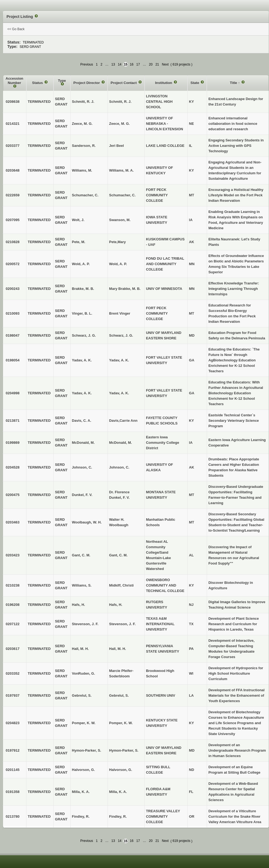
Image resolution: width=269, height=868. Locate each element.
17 (138, 64)
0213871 (13, 421)
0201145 (13, 770)
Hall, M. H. (118, 649)
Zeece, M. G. (120, 124)
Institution (164, 83)
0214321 (13, 124)
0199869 (13, 443)
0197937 (13, 695)
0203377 (13, 146)
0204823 (13, 723)
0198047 (13, 335)
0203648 (13, 170)
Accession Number (15, 81)
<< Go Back (16, 29)
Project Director (87, 83)
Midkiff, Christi (121, 585)
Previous (87, 64)
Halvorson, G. (121, 770)
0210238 (13, 585)
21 (157, 64)
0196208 (13, 605)
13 (113, 64)
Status (38, 83)
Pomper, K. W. (121, 723)
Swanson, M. (120, 220)
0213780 (13, 816)
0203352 (13, 673)
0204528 (13, 467)
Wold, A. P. (118, 264)
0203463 (13, 522)
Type (62, 81)
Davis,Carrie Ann (123, 421)
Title (234, 83)
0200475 (13, 495)
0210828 (13, 242)
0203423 (13, 555)
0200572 (13, 264)
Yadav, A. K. (119, 360)
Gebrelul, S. (119, 695)
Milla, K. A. (118, 792)
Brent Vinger (120, 313)
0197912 (13, 750)
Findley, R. (118, 816)
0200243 (13, 289)
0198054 (13, 360)
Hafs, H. (116, 605)
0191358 (13, 792)
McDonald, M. (121, 443)
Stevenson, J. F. (123, 624)
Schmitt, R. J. (120, 102)
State (195, 83)
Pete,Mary (118, 242)
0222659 (13, 195)
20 (151, 64)
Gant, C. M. (118, 555)
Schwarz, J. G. (121, 335)
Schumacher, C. (123, 195)
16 (132, 64)
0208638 (13, 102)
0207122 (13, 624)
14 (120, 64)
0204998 (13, 393)
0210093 (13, 313)
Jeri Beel (117, 146)
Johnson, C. (119, 467)
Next (165, 64)
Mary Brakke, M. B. (125, 289)
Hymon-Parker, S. (124, 750)
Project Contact (124, 83)
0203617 (13, 649)
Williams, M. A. (121, 170)
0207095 (13, 220)
